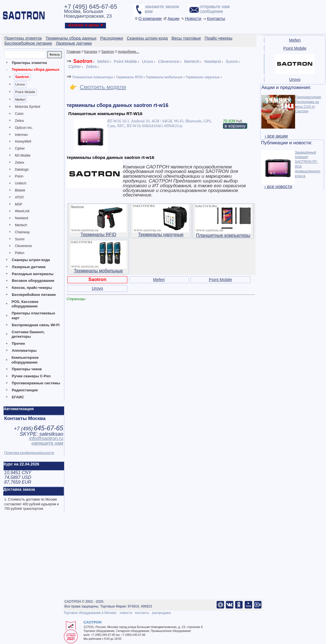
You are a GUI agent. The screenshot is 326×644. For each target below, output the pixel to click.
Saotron (22, 77)
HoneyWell (23, 141)
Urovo (20, 84)
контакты (142, 613)
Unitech (21, 183)
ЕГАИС (18, 397)
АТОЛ (19, 197)
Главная (73, 52)
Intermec (21, 135)
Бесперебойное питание (34, 295)
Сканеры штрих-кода (31, 260)
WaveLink (22, 211)
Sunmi (20, 239)
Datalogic (22, 170)
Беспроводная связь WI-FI (36, 325)
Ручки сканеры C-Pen (31, 376)
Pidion (20, 253)
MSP (19, 204)
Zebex (20, 163)
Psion (19, 176)
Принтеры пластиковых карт (33, 316)
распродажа (161, 613)
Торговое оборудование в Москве (90, 613)
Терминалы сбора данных (36, 69)
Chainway (22, 232)
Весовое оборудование (33, 281)
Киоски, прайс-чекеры (32, 288)
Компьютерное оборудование (25, 360)
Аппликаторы (24, 350)
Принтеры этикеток (29, 63)
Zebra (19, 121)
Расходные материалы (33, 274)
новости (126, 613)
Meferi (20, 100)
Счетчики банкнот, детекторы (28, 334)
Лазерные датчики (29, 267)
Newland (21, 218)
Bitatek (20, 190)
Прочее (18, 343)
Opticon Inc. (24, 128)
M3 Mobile (23, 156)
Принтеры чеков (27, 369)
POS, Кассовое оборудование (25, 304)
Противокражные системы (36, 383)
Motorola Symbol (28, 107)
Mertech (21, 225)
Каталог (91, 52)
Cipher (20, 149)
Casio (19, 114)
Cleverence (23, 246)
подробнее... (128, 52)
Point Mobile (25, 92)
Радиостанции (25, 390)
